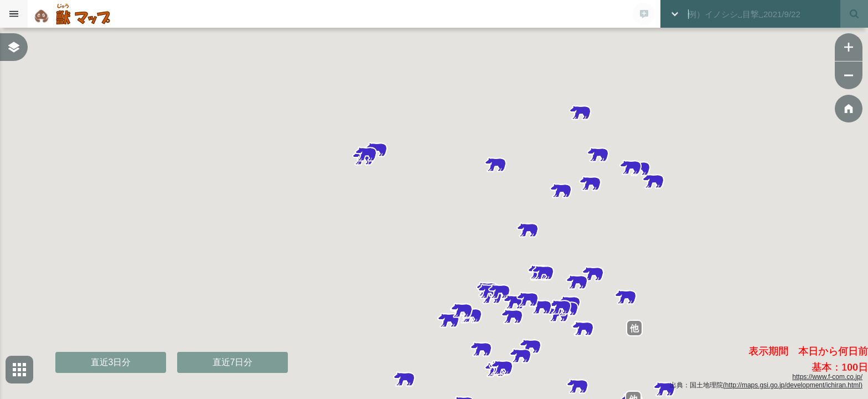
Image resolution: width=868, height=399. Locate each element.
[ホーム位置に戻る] (849, 109)
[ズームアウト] (849, 75)
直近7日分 (233, 362)
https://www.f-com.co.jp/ (827, 377)
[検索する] (854, 14)
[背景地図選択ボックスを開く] (19, 370)
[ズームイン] (849, 47)
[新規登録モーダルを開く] (644, 14)
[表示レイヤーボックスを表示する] (14, 47)
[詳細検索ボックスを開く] (675, 14)
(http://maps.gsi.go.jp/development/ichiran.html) (793, 385)
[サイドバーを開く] (14, 14)
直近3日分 (111, 362)
